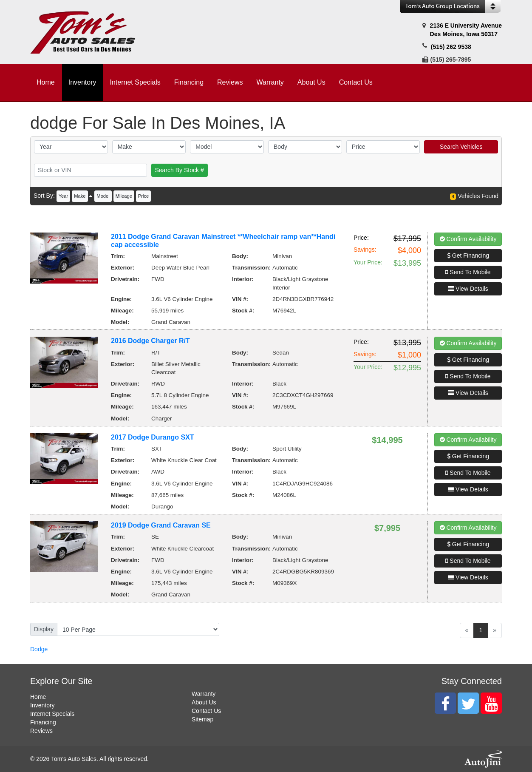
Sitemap (202, 719)
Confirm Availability (468, 239)
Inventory (42, 705)
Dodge (39, 649)
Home (38, 697)
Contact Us (206, 711)
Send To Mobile (468, 272)
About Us (204, 702)
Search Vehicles (461, 147)
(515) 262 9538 (451, 47)
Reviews (41, 731)
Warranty (204, 694)
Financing (43, 722)
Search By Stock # (180, 170)
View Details (468, 289)
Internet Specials (52, 714)
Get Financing (468, 255)
